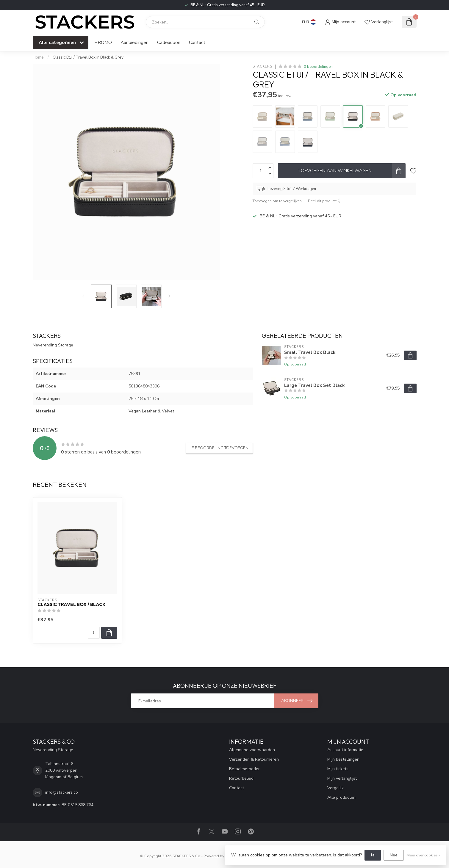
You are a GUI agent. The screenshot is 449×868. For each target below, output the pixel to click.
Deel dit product (324, 201)
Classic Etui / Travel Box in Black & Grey (88, 57)
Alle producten (341, 797)
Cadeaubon (169, 42)
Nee (394, 855)
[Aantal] (94, 633)
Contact (197, 42)
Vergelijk (335, 788)
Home (38, 57)
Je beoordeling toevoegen (219, 448)
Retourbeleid (241, 778)
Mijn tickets (338, 769)
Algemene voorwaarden (252, 750)
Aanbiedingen (134, 42)
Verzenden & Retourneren (254, 759)
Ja (373, 855)
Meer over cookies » (423, 855)
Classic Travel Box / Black (72, 605)
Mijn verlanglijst (342, 778)
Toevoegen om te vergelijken (277, 201)
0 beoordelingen (318, 66)
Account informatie (345, 750)
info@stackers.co (62, 792)
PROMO (103, 42)
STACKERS (262, 66)
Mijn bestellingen (343, 759)
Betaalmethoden (245, 769)
